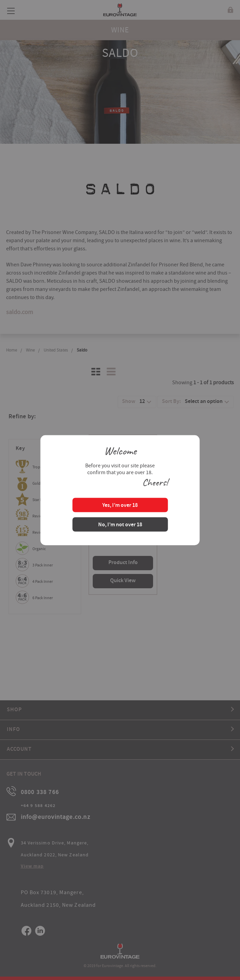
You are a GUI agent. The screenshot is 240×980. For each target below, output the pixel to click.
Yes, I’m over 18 (120, 505)
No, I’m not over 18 (120, 525)
